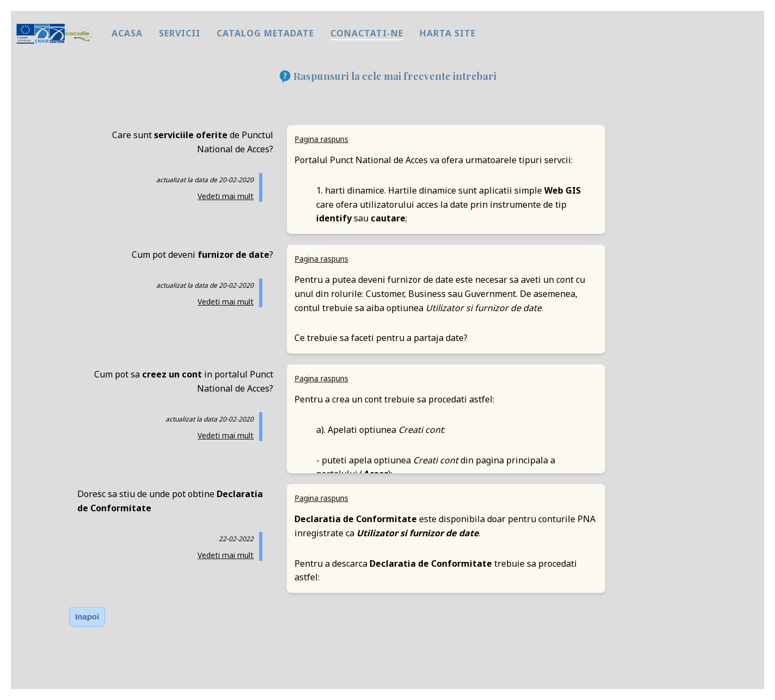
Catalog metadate (265, 33)
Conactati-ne (367, 33)
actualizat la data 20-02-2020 (210, 419)
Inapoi (87, 617)
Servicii (180, 33)
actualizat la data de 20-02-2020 (205, 180)
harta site (448, 33)
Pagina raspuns (321, 139)
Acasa (127, 33)
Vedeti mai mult (226, 196)
